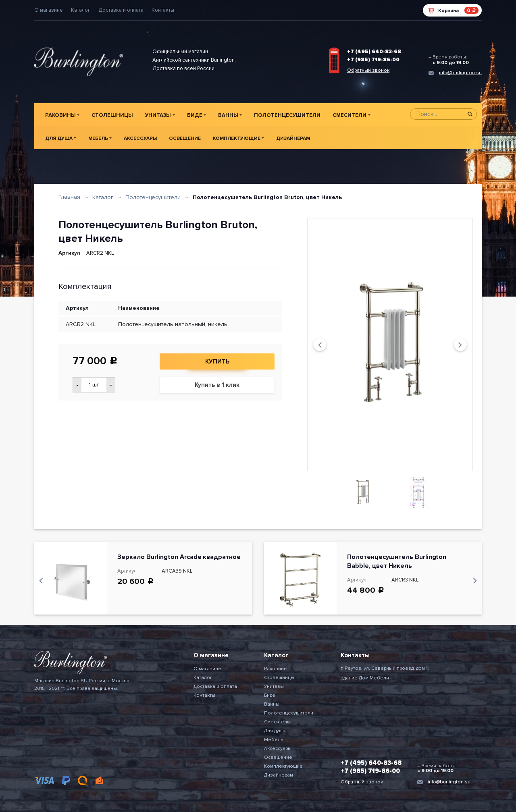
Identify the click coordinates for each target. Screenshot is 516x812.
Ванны (228, 115)
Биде (195, 115)
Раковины (60, 115)
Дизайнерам (293, 138)
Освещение (185, 138)
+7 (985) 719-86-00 (373, 60)
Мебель (98, 138)
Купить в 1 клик (217, 385)
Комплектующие (237, 138)
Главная (69, 197)
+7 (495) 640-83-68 (374, 52)
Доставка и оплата (121, 10)
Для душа (59, 138)
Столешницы (112, 115)
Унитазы (158, 115)
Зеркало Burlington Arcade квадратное (179, 557)
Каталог (81, 10)
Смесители (350, 115)
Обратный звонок (368, 70)
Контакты (163, 10)
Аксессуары (140, 138)
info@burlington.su (460, 73)
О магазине (49, 10)
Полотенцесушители (287, 115)
